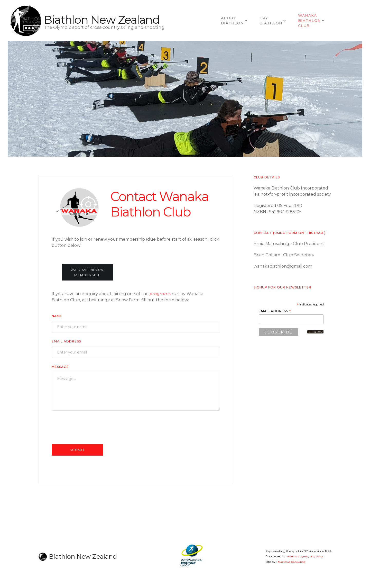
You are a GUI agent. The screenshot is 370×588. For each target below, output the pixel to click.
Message (60, 367)
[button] (235, 21)
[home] (26, 21)
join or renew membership (88, 272)
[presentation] (91, 427)
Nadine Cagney (298, 557)
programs (160, 294)
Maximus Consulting (292, 562)
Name (57, 316)
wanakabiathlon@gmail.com (283, 266)
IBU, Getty (316, 557)
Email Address (66, 341)
